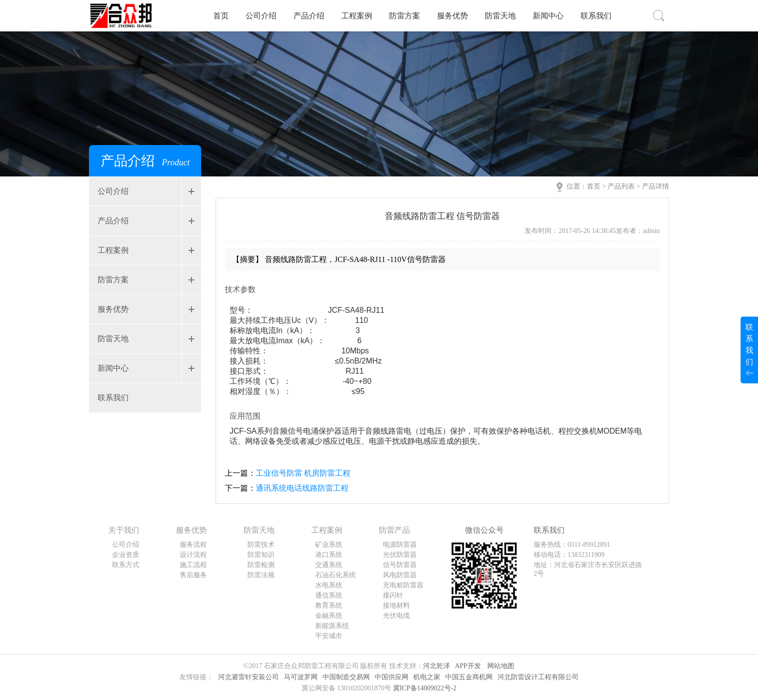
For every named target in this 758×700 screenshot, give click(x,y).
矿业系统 (329, 545)
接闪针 (393, 595)
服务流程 (193, 545)
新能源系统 (332, 626)
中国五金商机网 (469, 677)
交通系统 (329, 565)
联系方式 (126, 565)
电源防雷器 (400, 545)
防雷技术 (261, 545)
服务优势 (452, 16)
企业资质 (126, 555)
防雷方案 (405, 16)
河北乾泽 (437, 666)
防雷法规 (261, 575)
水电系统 (329, 585)
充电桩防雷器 (403, 585)
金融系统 (329, 616)
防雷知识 (261, 555)
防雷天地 (500, 16)
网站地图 (501, 666)
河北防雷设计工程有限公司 (538, 677)
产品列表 (621, 186)
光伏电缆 (396, 616)
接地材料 (396, 605)
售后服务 (193, 575)
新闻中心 (548, 16)
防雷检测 (261, 565)
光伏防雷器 (400, 555)
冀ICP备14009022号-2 (425, 688)
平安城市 (329, 636)
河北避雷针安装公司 (248, 677)
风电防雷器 (400, 575)
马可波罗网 (301, 677)
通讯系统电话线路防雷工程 (302, 488)
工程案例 (357, 16)
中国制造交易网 (346, 677)
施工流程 (193, 565)
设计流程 (193, 555)
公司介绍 (261, 16)
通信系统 (329, 595)
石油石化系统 (335, 575)
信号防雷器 (400, 565)
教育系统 (329, 605)
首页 (221, 16)
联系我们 (596, 16)
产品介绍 (309, 16)
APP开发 (468, 666)
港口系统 (329, 555)
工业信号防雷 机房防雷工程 (303, 473)
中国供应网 (392, 677)
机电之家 (427, 677)
